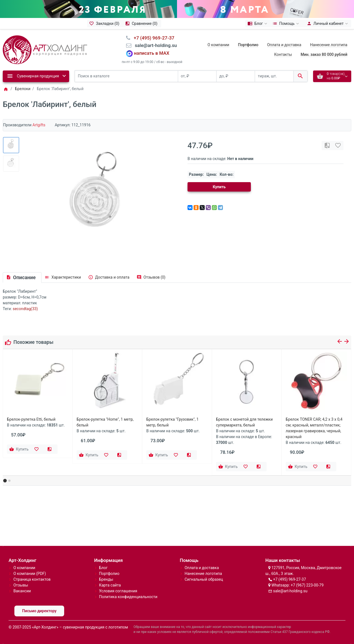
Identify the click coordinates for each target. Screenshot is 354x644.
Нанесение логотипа (329, 45)
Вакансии (22, 591)
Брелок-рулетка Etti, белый (31, 419)
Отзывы (21, 585)
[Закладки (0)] (105, 23)
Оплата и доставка (284, 45)
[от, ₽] (197, 76)
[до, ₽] (236, 76)
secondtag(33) (25, 309)
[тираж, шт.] (274, 76)
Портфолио (109, 574)
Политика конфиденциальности (128, 597)
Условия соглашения (118, 591)
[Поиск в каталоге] (126, 76)
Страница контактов (32, 579)
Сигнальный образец (204, 579)
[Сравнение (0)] (142, 23)
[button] (5, 481)
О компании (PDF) (30, 574)
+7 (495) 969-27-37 (289, 579)
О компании (218, 45)
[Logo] (45, 49)
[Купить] (19, 449)
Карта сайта (110, 585)
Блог (103, 568)
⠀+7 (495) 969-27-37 (152, 38)
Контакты (283, 54)
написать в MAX (152, 53)
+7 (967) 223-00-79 (307, 585)
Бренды (106, 579)
